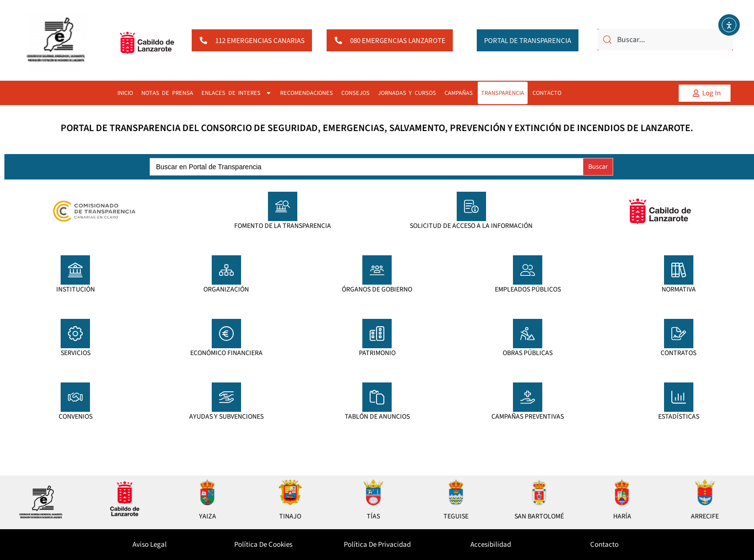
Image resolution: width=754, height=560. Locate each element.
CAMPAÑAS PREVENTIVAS (528, 417)
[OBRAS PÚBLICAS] (528, 334)
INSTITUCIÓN (76, 290)
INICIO (125, 93)
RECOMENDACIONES (307, 93)
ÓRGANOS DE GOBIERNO (377, 290)
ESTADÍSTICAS (679, 417)
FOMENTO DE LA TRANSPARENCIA (283, 226)
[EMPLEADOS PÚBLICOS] (528, 270)
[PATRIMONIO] (377, 334)
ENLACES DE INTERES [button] (237, 93)
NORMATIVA (679, 290)
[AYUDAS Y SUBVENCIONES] (226, 397)
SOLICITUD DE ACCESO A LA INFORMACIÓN (471, 226)
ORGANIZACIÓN (226, 290)
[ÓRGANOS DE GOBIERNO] (377, 270)
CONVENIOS (76, 417)
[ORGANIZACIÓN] (226, 270)
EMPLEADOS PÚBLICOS (528, 290)
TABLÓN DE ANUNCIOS (377, 417)
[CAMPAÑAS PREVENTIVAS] (528, 397)
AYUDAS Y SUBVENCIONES (226, 417)
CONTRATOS (678, 353)
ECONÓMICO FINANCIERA (226, 353)
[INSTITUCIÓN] (75, 270)
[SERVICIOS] (75, 334)
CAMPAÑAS (459, 93)
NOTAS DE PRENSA (167, 93)
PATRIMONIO (377, 353)
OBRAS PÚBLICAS (528, 353)
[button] (705, 93)
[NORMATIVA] (679, 270)
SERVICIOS (76, 353)
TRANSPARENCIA (503, 93)
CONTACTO (547, 93)
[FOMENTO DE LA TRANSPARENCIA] (283, 206)
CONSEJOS (355, 93)
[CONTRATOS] (679, 334)
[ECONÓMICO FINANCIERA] (226, 334)
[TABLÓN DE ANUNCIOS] (377, 397)
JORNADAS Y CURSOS (407, 93)
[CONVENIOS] (75, 397)
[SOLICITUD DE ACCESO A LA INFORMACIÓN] (471, 206)
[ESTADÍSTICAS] (679, 397)
